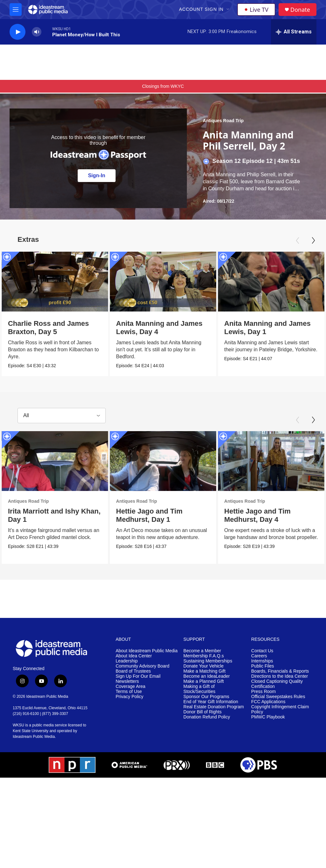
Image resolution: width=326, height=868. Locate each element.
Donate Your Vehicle (203, 666)
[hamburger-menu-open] (16, 10)
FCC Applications (268, 702)
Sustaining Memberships (208, 661)
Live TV (256, 10)
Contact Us (262, 651)
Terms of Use (129, 692)
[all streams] (294, 32)
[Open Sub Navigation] (228, 10)
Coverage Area (130, 686)
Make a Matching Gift (204, 671)
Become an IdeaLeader (207, 676)
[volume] (37, 32)
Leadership (127, 661)
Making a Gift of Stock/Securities (199, 689)
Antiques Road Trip (223, 121)
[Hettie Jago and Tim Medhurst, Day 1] (174, 461)
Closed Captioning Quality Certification (277, 684)
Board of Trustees (133, 671)
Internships (262, 661)
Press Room (263, 692)
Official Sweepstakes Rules (278, 697)
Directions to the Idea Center (280, 676)
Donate (300, 10)
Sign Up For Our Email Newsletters (138, 679)
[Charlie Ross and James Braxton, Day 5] (55, 282)
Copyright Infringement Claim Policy (280, 709)
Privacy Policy (129, 697)
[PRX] (177, 765)
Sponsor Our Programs (206, 697)
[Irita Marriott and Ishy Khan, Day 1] (55, 461)
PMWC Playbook (268, 717)
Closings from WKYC (163, 86)
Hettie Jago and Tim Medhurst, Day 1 (160, 515)
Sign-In (96, 175)
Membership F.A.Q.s (204, 656)
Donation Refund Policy (207, 717)
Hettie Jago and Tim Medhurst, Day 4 (262, 515)
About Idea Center (134, 656)
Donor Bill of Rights (202, 712)
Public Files (263, 666)
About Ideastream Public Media (147, 651)
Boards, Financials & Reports (280, 671)
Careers (259, 656)
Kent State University (31, 731)
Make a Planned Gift (204, 681)
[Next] (313, 241)
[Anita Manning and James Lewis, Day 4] (170, 282)
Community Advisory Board (142, 666)
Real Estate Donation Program (214, 707)
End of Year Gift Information (211, 702)
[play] (18, 32)
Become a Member (202, 651)
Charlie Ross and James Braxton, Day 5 (48, 328)
